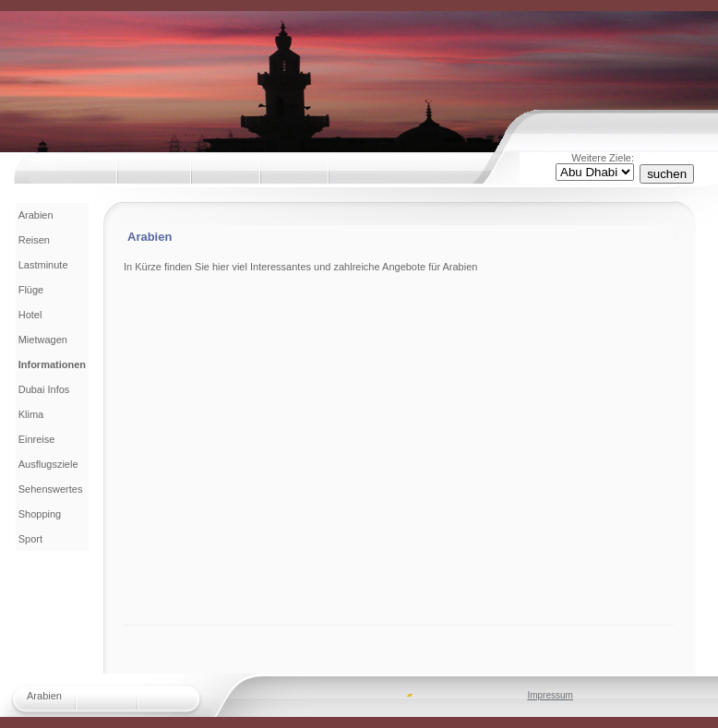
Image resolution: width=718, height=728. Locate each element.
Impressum (550, 695)
